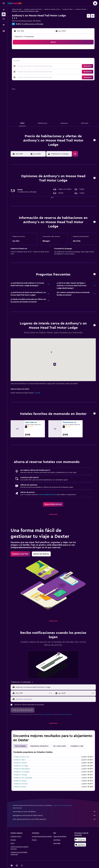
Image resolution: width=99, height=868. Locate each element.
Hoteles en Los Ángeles (22, 772)
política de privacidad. (65, 714)
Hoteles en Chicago (20, 775)
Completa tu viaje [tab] (77, 746)
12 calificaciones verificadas (32, 24)
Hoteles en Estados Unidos (52, 9)
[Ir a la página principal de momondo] (15, 3)
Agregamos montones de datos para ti (54, 815)
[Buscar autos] (4, 19)
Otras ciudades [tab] (20, 746)
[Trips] (4, 25)
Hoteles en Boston (20, 787)
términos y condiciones (45, 714)
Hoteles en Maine (68, 9)
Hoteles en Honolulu (21, 784)
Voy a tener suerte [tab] (60, 746)
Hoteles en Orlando (20, 763)
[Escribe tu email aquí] (55, 699)
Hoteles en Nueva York (21, 757)
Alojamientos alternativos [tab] (39, 746)
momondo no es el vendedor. (54, 812)
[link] (53, 504)
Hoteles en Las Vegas (21, 766)
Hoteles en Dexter (81, 9)
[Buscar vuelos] (4, 10)
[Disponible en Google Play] (80, 839)
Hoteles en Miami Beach (22, 769)
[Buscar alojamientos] (4, 14)
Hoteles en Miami (19, 760)
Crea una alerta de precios (47, 495)
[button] (4, 3)
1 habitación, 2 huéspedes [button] (24, 37)
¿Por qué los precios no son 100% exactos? (54, 819)
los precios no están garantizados (62, 805)
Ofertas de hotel (17, 9)
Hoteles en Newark (20, 781)
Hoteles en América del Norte (33, 9)
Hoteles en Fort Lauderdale (23, 778)
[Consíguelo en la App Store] (80, 845)
